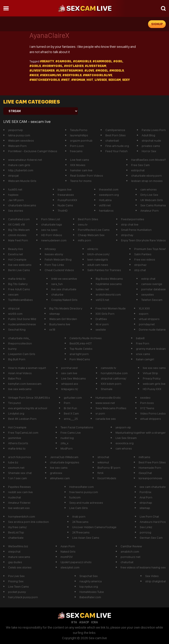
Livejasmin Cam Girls (22, 354)
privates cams (151, 146)
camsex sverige (152, 284)
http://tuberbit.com (21, 170)
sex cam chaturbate (153, 487)
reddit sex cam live (20, 492)
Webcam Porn (17, 146)
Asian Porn (68, 546)
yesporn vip (123, 427)
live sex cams (59, 468)
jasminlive (15, 438)
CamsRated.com (19, 219)
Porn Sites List (51, 219)
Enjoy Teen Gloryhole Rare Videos (143, 240)
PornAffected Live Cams (94, 230)
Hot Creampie (17, 259)
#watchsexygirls (45, 80)
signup (157, 24)
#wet (66, 80)
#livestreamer (42, 70)
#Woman (78, 80)
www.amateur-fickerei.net (25, 160)
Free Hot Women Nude (111, 308)
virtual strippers (149, 319)
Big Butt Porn (17, 359)
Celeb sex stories (20, 567)
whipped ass (70, 384)
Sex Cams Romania (153, 205)
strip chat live (130, 224)
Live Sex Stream (126, 438)
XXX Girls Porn (105, 314)
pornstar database (153, 289)
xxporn (144, 314)
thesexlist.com (109, 189)
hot (90, 80)
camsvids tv (108, 368)
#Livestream (96, 66)
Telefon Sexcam (152, 300)
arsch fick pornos (20, 457)
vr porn (100, 413)
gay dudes (15, 562)
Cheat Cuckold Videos (59, 270)
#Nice (34, 75)
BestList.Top (16, 532)
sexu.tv (83, 224)
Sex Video (152, 576)
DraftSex (101, 319)
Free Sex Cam (140, 165)
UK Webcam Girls (152, 200)
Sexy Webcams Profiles (111, 408)
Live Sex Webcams (73, 378)
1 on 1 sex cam (17, 478)
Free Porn (143, 343)
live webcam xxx (19, 508)
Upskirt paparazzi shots (76, 562)
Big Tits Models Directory (66, 308)
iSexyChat (145, 473)
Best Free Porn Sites (152, 462)
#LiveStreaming (70, 70)
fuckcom (75, 497)
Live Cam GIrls (79, 508)
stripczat (14, 308)
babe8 (140, 338)
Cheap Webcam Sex (91, 235)
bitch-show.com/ (98, 254)
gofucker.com (73, 398)
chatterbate (16, 538)
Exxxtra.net (16, 254)
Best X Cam (71, 413)
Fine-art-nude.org (117, 146)
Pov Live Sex (16, 576)
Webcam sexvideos (21, 141)
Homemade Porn (150, 468)
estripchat (138, 170)
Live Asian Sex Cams (86, 538)
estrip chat (148, 279)
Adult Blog (148, 135)
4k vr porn (102, 324)
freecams (76, 151)
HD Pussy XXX (152, 389)
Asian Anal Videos (20, 373)
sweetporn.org (109, 195)
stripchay (127, 235)
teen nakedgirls (98, 259)
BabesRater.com (90, 597)
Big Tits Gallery (18, 284)
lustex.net (102, 289)
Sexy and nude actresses (86, 503)
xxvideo (145, 398)
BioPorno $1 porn (109, 468)
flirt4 (100, 473)
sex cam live (69, 373)
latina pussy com (19, 135)
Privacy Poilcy (152, 378)
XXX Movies (78, 165)
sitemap (55, 314)
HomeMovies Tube (92, 592)
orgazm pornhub (81, 141)
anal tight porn (79, 354)
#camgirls (82, 61)
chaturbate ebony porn (146, 176)
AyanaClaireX (49, 35)
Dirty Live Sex (149, 195)
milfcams (144, 457)
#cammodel (102, 61)
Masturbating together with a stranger (141, 433)
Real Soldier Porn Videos (87, 176)
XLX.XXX (144, 308)
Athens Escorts (18, 443)
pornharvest (69, 368)
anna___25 (71, 419)
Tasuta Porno (79, 130)
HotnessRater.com (82, 487)
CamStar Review (131, 546)
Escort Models (107, 478)
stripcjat (13, 176)
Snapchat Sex (89, 576)
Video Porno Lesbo (153, 413)
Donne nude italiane (152, 329)
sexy (126, 80)
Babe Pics (15, 378)
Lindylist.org (16, 413)
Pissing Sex (16, 581)
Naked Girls (68, 551)
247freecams (81, 532)
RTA (74, 622)
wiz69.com (15, 314)
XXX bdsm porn (111, 384)
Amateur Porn (150, 211)
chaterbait (112, 141)
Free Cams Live (71, 433)
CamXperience (115, 130)
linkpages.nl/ (70, 389)
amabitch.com (130, 551)
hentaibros (106, 211)
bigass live (65, 189)
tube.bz (13, 462)
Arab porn (79, 516)
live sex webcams (20, 265)
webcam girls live (154, 384)
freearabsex (66, 195)
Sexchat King (17, 329)
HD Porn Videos (52, 235)
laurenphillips (79, 135)
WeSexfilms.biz (18, 546)
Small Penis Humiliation (136, 230)
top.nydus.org (89, 587)
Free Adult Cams (19, 289)
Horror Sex (149, 151)
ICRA (95, 622)
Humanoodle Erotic (108, 398)
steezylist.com (70, 567)
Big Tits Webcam (19, 230)
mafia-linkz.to (17, 279)
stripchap (146, 503)
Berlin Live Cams (19, 270)
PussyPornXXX (67, 200)
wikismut (103, 462)
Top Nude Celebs (81, 349)
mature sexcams (19, 557)
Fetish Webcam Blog (58, 259)
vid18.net (105, 205)
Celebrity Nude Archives (86, 338)
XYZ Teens (147, 408)
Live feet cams (80, 160)
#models (117, 70)
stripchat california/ (114, 378)
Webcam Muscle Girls (22, 181)
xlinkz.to (93, 249)
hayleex (13, 195)
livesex (101, 80)
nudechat (15, 497)
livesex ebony (54, 254)
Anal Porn (146, 497)
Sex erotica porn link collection (28, 522)
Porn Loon (77, 146)
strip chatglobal (155, 581)
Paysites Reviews (19, 487)
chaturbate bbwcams (22, 205)
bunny (12, 349)
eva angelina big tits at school (28, 408)
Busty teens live (60, 324)
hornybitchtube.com (114, 373)
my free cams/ (17, 527)
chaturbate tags (52, 224)
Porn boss (147, 403)
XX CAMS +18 (17, 224)
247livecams (80, 522)
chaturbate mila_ (19, 338)
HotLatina (105, 200)
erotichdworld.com (108, 294)
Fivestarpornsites (133, 219)
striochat (103, 457)
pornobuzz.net (130, 557)
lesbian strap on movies (147, 181)
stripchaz (140, 265)
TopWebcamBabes (20, 300)
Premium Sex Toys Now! (150, 249)
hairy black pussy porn (23, 597)
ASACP (84, 622)
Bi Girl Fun (70, 408)
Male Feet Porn (18, 240)
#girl (118, 61)
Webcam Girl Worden (63, 319)
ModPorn (67, 448)
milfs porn (84, 240)
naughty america (91, 581)
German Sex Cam (151, 538)
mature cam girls (19, 165)
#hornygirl (52, 66)
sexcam (115, 80)
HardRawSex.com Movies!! (148, 160)
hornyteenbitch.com (22, 516)
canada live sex (106, 419)
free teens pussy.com (84, 492)
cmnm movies (17, 235)
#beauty (47, 61)
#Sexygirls (72, 75)
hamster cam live (81, 170)
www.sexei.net (105, 403)
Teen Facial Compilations (77, 427)
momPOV (67, 557)
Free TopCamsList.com (23, 433)
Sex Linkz (146, 527)
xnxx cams (143, 354)
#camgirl (64, 61)
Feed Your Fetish (117, 151)
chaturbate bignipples (65, 462)
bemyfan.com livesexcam (25, 384)
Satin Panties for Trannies (104, 270)
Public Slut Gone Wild (22, 319)
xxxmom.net (16, 468)
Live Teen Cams (18, 587)
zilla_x (64, 443)
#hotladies (74, 66)
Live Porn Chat (149, 516)
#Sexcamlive (51, 75)
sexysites (148, 294)
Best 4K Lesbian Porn (22, 419)
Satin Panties (143, 254)
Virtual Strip (150, 373)
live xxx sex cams (154, 368)
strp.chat (140, 270)
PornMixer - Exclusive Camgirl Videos (33, 151)
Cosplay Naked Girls (64, 300)
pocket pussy (17, 592)
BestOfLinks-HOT (81, 343)
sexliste (101, 329)
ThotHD (63, 211)
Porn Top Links (54, 265)
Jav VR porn (16, 200)
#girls (35, 66)
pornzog (145, 532)
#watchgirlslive (98, 75)
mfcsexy (50, 249)
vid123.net (102, 300)
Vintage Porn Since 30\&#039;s (29, 398)
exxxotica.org (125, 443)
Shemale (107, 389)
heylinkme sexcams (109, 284)
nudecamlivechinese (22, 324)
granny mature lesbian (151, 349)
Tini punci (15, 403)
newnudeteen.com (54, 240)
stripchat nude (151, 141)
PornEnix (145, 492)
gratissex (56, 473)
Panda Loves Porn (154, 130)
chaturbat (127, 562)
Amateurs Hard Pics (153, 522)
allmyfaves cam (60, 478)
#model (102, 70)
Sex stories (16, 211)
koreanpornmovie (150, 478)
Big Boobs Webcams (109, 279)
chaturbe (57, 294)
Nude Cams (65, 205)
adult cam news (98, 265)
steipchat (14, 551)
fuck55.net (15, 189)
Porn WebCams (80, 359)
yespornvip (16, 130)
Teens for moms (81, 181)
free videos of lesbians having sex (143, 567)
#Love (89, 70)
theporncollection (20, 343)
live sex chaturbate (64, 289)
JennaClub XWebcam (64, 457)
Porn (67, 403)
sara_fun (57, 284)
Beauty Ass (16, 249)
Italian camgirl (145, 359)
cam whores (149, 189)
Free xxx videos (145, 259)
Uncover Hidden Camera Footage (94, 527)
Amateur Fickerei (19, 503)
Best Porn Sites (116, 135)
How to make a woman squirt (27, 368)
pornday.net (147, 324)
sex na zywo (49, 230)
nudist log (67, 438)
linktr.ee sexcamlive (64, 279)
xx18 (52, 329)
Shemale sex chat (20, 473)
